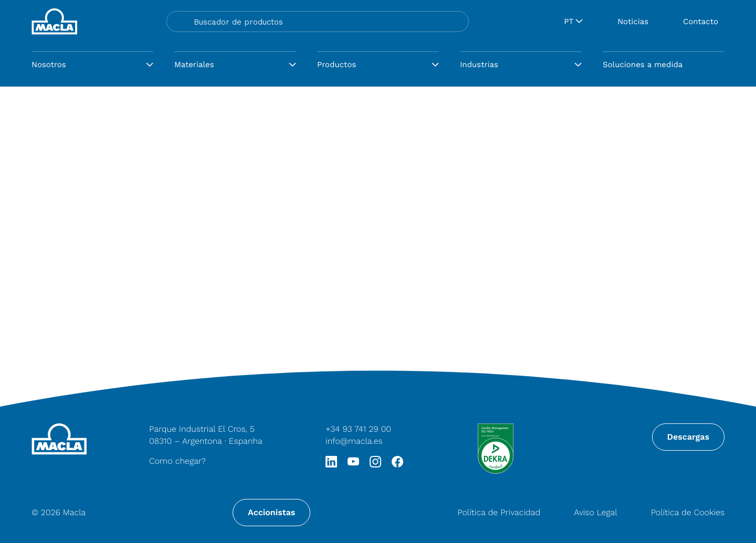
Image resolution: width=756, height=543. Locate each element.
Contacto (701, 22)
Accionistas (271, 512)
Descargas (688, 437)
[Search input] (327, 22)
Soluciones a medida (643, 65)
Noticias (633, 22)
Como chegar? (177, 461)
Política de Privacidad (499, 512)
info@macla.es (354, 441)
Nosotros (49, 65)
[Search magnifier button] (179, 22)
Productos (337, 65)
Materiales (194, 65)
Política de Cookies (688, 512)
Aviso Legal (595, 512)
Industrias (479, 65)
